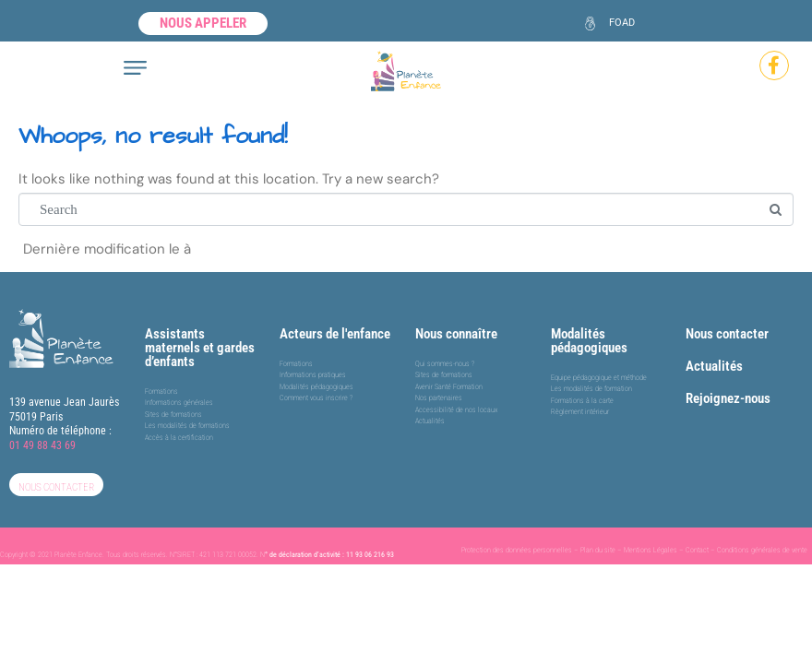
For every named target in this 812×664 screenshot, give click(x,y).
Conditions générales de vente (762, 550)
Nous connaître (456, 334)
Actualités (714, 366)
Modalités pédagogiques (589, 341)
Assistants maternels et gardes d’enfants (200, 348)
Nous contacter (727, 334)
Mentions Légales (651, 550)
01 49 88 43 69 (42, 445)
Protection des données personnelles (517, 550)
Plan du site (598, 550)
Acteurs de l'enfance (335, 334)
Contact (697, 550)
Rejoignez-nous (728, 398)
